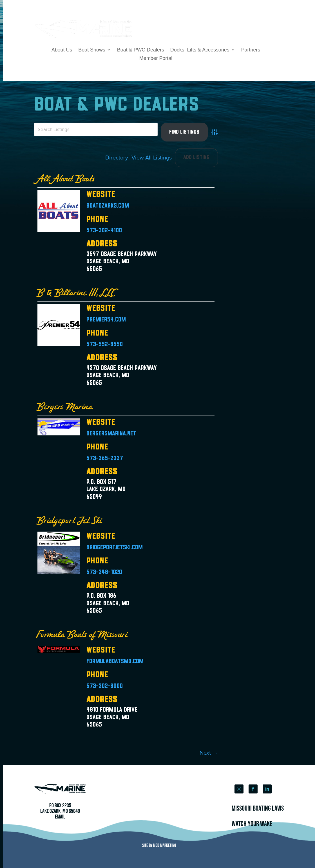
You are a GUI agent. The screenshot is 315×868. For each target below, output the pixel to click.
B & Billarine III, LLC (77, 293)
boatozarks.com (108, 206)
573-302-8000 (105, 686)
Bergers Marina (65, 407)
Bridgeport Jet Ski (70, 521)
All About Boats (66, 179)
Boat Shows (92, 50)
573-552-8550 (105, 345)
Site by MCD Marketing (159, 845)
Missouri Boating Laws (258, 808)
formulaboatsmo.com (115, 662)
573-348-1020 (104, 573)
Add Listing (196, 158)
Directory (117, 157)
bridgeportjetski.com (115, 548)
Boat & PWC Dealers (141, 50)
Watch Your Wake (252, 824)
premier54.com (106, 320)
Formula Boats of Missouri (83, 635)
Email (60, 817)
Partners (251, 50)
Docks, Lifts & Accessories (200, 50)
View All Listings (152, 157)
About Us (62, 50)
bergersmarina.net (111, 434)
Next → (209, 753)
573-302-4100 (104, 231)
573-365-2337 (105, 459)
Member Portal (156, 59)
